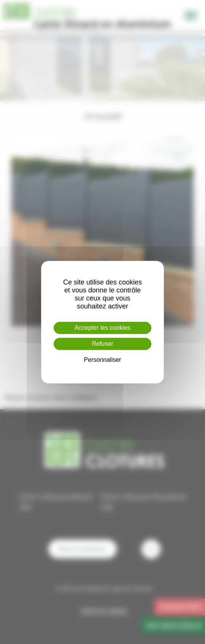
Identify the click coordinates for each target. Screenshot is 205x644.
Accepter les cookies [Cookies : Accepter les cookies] (102, 328)
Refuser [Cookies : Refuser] (102, 344)
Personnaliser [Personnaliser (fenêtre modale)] (103, 360)
